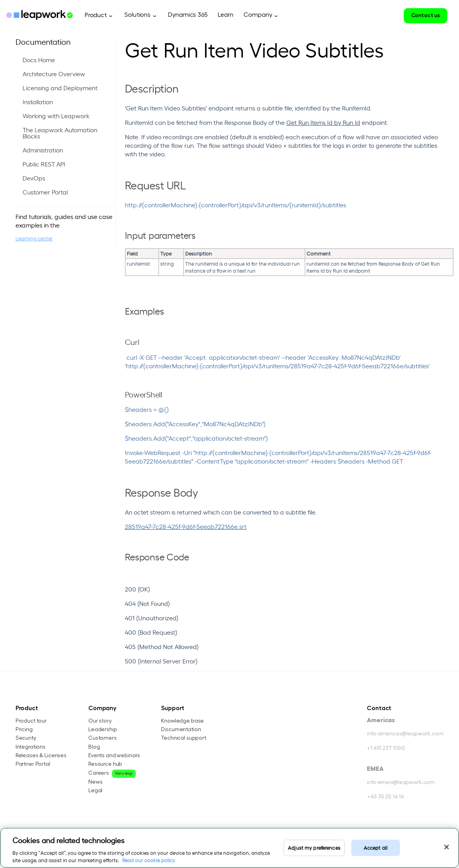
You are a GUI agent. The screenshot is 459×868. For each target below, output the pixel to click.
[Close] (447, 847)
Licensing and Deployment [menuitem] (60, 87)
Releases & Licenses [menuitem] (41, 756)
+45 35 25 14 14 (385, 798)
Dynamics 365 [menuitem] (188, 15)
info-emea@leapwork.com (401, 784)
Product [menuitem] (96, 15)
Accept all (376, 848)
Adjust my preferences (314, 848)
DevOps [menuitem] (34, 178)
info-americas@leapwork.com (405, 735)
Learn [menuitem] (225, 15)
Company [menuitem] (258, 15)
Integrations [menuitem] (31, 747)
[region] (229, 848)
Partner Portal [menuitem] (33, 764)
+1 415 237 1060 (386, 749)
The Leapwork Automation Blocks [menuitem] (60, 133)
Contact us (426, 15)
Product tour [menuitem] (31, 721)
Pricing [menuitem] (24, 730)
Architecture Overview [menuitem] (54, 73)
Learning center (34, 238)
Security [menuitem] (26, 738)
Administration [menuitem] (43, 150)
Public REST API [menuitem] (44, 164)
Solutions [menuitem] (138, 15)
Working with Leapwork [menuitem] (56, 115)
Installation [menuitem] (38, 101)
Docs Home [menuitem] (39, 59)
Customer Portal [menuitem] (45, 192)
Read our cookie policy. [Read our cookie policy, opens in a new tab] (149, 860)
